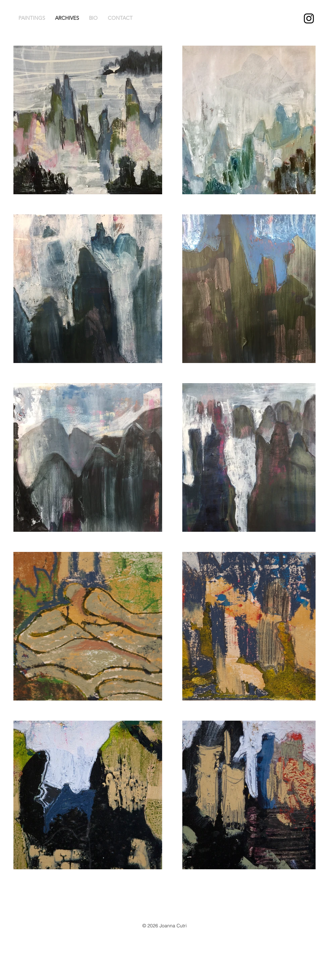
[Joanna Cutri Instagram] (309, 18)
